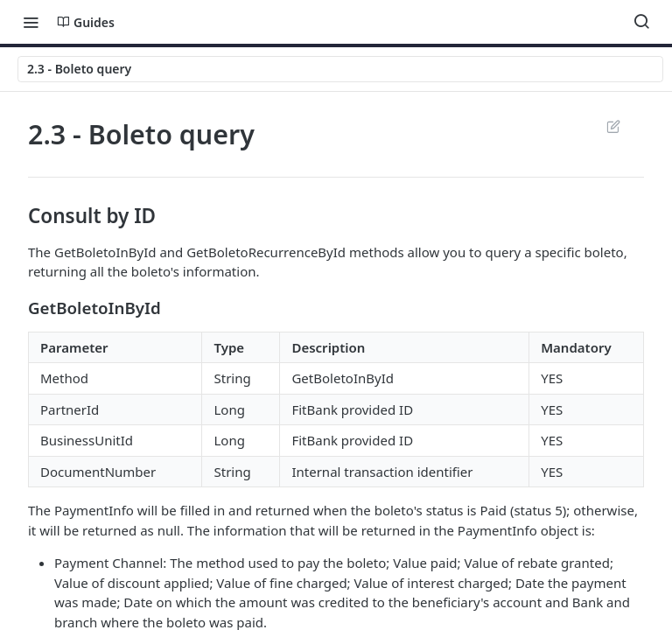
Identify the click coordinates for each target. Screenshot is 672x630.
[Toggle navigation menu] (31, 22)
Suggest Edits (613, 126)
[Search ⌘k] (641, 22)
